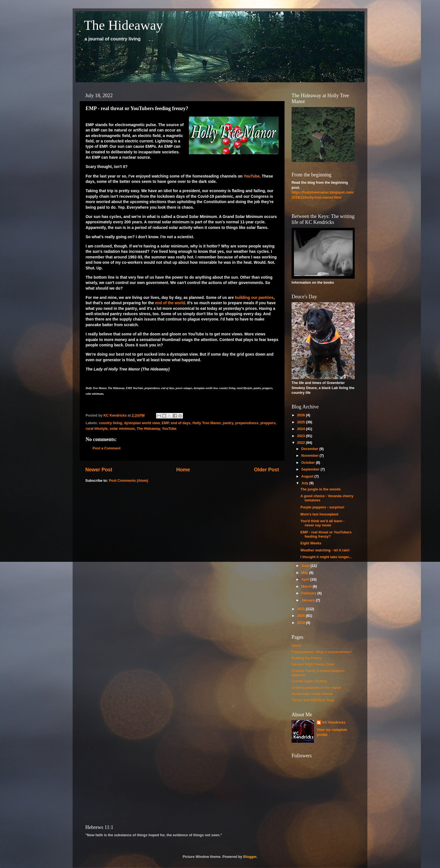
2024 (301, 429)
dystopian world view (142, 423)
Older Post (266, 470)
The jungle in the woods (320, 489)
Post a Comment (106, 448)
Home (183, 470)
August (308, 476)
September (311, 469)
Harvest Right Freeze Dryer (313, 664)
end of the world (170, 303)
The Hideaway (123, 25)
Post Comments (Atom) (129, 481)
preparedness (247, 423)
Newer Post (99, 470)
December (310, 449)
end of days (181, 423)
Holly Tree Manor (207, 423)
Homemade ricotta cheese (312, 694)
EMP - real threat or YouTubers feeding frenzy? (326, 534)
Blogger (250, 857)
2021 (301, 609)
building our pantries (254, 297)
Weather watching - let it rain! (325, 550)
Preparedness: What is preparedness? (322, 652)
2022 (301, 443)
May (305, 573)
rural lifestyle (97, 429)
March (307, 587)
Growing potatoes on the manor (316, 688)
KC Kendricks (334, 722)
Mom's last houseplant (319, 514)
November (310, 456)
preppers (268, 423)
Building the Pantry (306, 658)
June (306, 566)
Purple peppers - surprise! (322, 507)
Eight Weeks (311, 543)
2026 (301, 415)
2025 (301, 422)
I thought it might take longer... (326, 557)
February (309, 593)
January (309, 600)
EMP (165, 423)
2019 (301, 623)
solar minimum (122, 429)
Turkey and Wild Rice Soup (313, 700)
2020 (301, 616)
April (306, 580)
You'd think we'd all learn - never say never (322, 523)
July (305, 483)
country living (111, 423)
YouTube (252, 176)
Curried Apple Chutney (309, 681)
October (309, 463)
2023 (301, 436)
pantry (228, 423)
